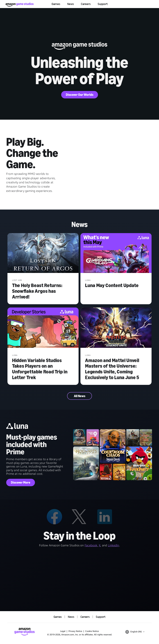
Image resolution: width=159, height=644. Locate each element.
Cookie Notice (92, 631)
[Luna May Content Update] (116, 253)
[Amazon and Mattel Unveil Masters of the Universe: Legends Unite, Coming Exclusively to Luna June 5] (116, 328)
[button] (135, 632)
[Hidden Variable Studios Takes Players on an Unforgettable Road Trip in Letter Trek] (43, 328)
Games (56, 4)
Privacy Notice (75, 631)
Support (103, 4)
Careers (86, 4)
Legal (63, 631)
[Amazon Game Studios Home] (20, 5)
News (71, 4)
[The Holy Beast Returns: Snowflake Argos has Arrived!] (43, 253)
